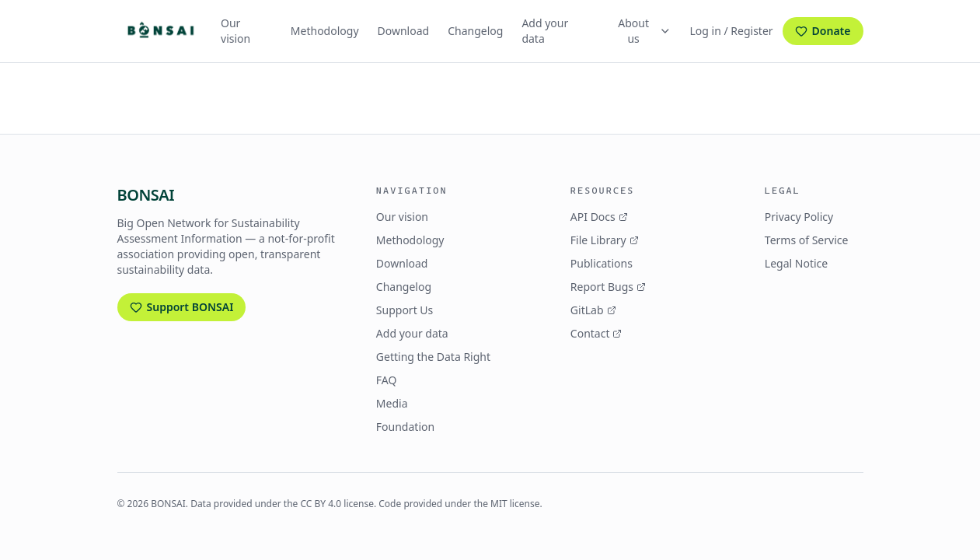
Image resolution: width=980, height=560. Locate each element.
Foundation (405, 427)
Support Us (405, 310)
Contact (596, 333)
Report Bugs (608, 287)
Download (404, 31)
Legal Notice (796, 263)
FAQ (387, 380)
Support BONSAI (182, 307)
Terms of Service (807, 240)
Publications (602, 263)
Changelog (475, 31)
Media (392, 403)
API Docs (599, 217)
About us (644, 31)
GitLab (593, 310)
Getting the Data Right (433, 357)
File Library (605, 240)
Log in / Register (732, 31)
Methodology (325, 31)
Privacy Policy (799, 217)
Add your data (545, 31)
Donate (823, 31)
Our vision (235, 31)
